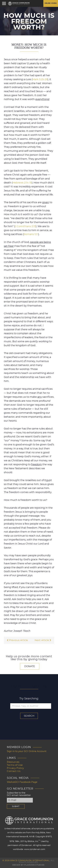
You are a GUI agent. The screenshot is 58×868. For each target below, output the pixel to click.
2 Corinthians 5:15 (25, 226)
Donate (30, 666)
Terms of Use (15, 765)
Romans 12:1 (31, 234)
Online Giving (51, 3)
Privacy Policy (15, 768)
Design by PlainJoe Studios (28, 865)
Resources (13, 762)
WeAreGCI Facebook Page (22, 782)
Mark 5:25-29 (40, 79)
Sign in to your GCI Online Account (27, 751)
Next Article (43, 640)
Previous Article (17, 640)
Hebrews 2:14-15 (22, 183)
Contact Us (14, 771)
